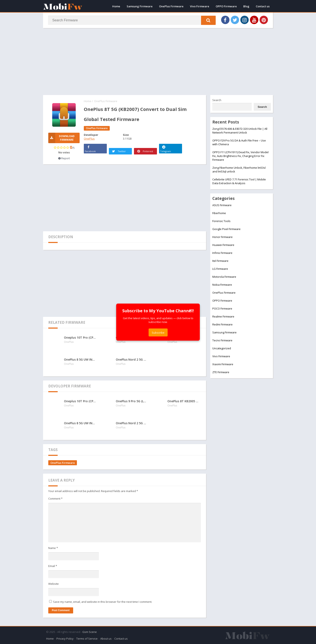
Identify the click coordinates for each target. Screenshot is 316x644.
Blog (246, 6)
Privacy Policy (65, 639)
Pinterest (145, 151)
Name (53, 548)
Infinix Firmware (222, 253)
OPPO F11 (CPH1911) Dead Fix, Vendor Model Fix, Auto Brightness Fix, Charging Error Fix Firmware (240, 156)
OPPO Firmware (226, 6)
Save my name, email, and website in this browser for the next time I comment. (103, 602)
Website (54, 584)
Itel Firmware (220, 261)
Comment (55, 499)
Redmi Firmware (222, 324)
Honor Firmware (222, 237)
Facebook (90, 148)
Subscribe (158, 332)
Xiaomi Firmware (223, 364)
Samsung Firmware (140, 6)
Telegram (166, 148)
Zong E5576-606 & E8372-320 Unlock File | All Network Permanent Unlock (240, 131)
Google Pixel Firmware (226, 229)
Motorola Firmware (224, 277)
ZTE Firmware (221, 372)
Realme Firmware (223, 316)
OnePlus (89, 139)
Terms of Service (87, 639)
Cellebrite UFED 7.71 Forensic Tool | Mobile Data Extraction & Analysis (239, 181)
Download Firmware (61, 138)
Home (116, 6)
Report (64, 158)
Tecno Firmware (222, 340)
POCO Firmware (222, 309)
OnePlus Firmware (171, 6)
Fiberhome (219, 213)
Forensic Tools (221, 221)
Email (53, 566)
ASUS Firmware (222, 205)
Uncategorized (222, 348)
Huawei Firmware (223, 245)
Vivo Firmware (200, 6)
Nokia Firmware (222, 285)
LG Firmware (220, 269)
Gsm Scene (90, 632)
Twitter (119, 151)
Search (217, 100)
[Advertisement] (158, 62)
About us (106, 639)
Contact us (263, 6)
